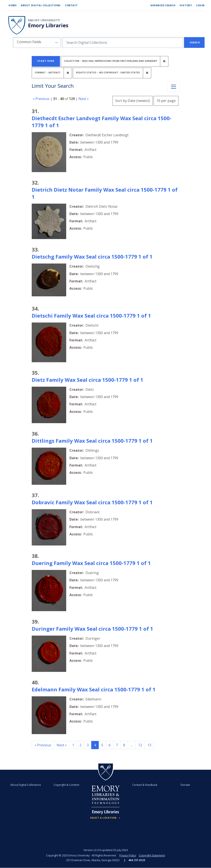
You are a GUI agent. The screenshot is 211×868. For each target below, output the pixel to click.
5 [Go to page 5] (102, 745)
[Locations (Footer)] (105, 818)
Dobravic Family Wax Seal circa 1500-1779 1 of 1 (92, 502)
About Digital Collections (41, 5)
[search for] (123, 42)
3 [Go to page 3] (88, 745)
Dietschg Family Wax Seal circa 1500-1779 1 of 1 (92, 257)
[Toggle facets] (174, 87)
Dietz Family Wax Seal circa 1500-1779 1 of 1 (88, 380)
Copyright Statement (152, 855)
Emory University (44, 20)
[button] (37, 42)
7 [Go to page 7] (117, 745)
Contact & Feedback (145, 785)
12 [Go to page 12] (140, 745)
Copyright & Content (66, 785)
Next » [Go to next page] (62, 745)
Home (13, 5)
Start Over (46, 61)
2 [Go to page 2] (80, 745)
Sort (133, 101)
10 (166, 100)
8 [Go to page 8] (124, 745)
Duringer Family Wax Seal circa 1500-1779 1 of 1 (92, 629)
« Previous (41, 99)
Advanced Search (163, 5)
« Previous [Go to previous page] (43, 745)
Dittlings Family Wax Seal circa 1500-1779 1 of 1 (92, 441)
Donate (185, 785)
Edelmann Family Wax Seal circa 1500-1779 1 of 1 (94, 689)
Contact (71, 5)
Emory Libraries (48, 25)
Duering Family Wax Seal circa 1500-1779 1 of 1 (91, 563)
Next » (84, 99)
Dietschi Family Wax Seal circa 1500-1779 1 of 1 (91, 316)
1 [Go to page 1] (73, 745)
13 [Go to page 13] (149, 745)
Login (200, 5)
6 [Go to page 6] (110, 745)
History (186, 5)
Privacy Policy (128, 855)
